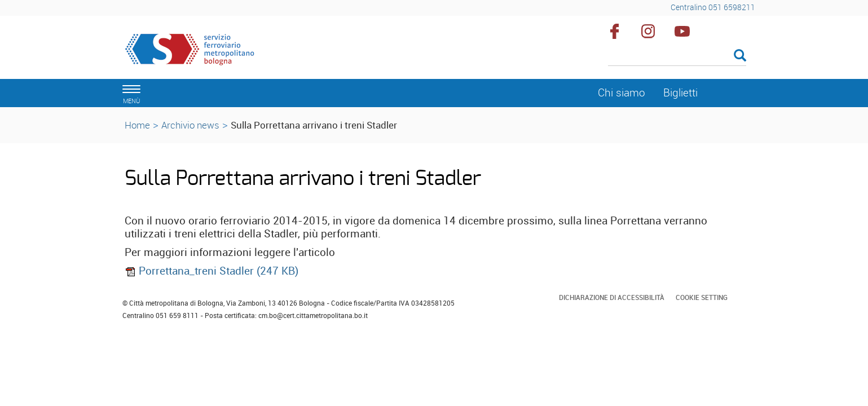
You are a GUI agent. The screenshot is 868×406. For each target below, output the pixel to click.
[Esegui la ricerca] (740, 56)
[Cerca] (677, 56)
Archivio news (190, 125)
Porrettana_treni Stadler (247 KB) (212, 271)
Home (137, 125)
